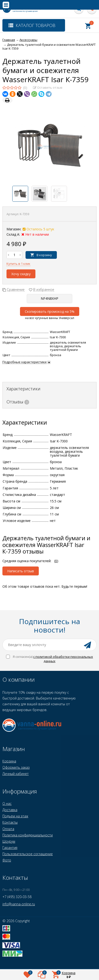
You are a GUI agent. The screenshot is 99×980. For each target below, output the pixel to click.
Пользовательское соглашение (28, 854)
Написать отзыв (21, 571)
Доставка (10, 810)
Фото (7, 860)
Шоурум (9, 841)
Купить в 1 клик (18, 264)
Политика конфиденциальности (28, 835)
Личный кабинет (16, 774)
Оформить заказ (16, 767)
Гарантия (10, 848)
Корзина (9, 761)
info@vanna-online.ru (19, 904)
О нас (7, 803)
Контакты (10, 822)
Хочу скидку (21, 274)
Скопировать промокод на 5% (50, 311)
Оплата (8, 829)
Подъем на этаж (15, 816)
